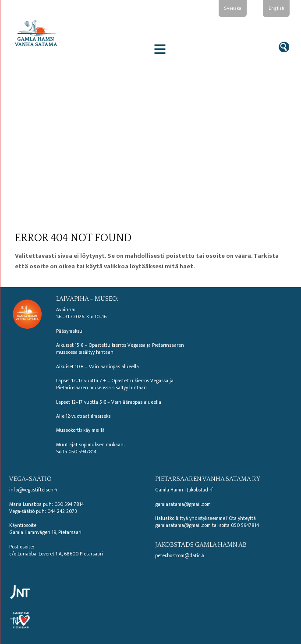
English (276, 8)
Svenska (233, 8)
